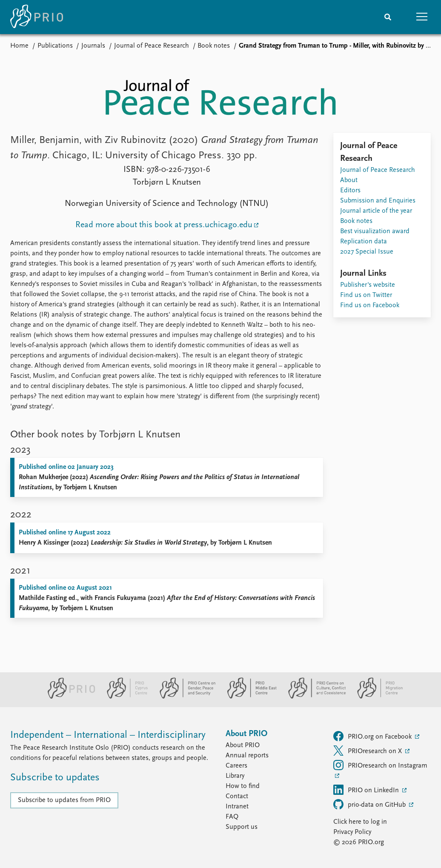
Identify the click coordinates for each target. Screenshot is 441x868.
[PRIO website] (68, 697)
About (349, 180)
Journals (93, 46)
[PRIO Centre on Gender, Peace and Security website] (184, 697)
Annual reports (247, 756)
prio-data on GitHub (370, 804)
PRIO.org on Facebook (373, 736)
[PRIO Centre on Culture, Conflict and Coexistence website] (314, 697)
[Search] (388, 17)
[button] (422, 17)
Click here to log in (360, 822)
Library (235, 776)
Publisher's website (368, 285)
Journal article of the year (376, 211)
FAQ (232, 817)
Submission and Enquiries (378, 201)
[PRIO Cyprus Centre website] (124, 697)
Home (19, 46)
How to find (243, 786)
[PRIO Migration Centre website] (375, 697)
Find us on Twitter (366, 295)
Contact (237, 797)
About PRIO (243, 745)
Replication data (364, 242)
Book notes (214, 46)
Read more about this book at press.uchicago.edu (164, 225)
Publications (55, 46)
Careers (236, 766)
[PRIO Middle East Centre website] (248, 697)
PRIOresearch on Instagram (380, 765)
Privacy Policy (352, 832)
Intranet (237, 807)
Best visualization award (375, 231)
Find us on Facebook (370, 306)
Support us (242, 827)
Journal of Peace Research (152, 46)
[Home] (37, 17)
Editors (350, 191)
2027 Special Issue (367, 252)
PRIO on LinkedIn (367, 790)
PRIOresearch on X (368, 751)
